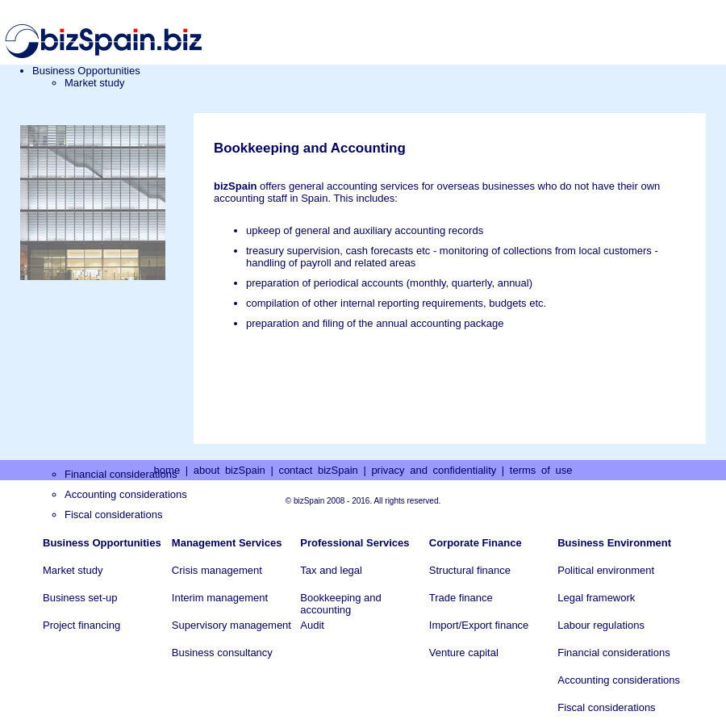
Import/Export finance (479, 625)
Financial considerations (613, 653)
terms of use (541, 470)
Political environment (606, 570)
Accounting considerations (126, 494)
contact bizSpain (318, 470)
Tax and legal (331, 570)
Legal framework (596, 598)
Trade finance (461, 598)
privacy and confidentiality (434, 470)
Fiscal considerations (113, 515)
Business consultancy (222, 653)
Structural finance (470, 570)
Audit (312, 625)
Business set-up (80, 598)
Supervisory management (232, 625)
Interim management (220, 598)
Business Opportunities (86, 71)
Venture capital (464, 653)
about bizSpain (229, 470)
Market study (94, 83)
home (167, 470)
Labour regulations (601, 625)
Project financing (81, 625)
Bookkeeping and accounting (340, 604)
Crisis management (217, 570)
